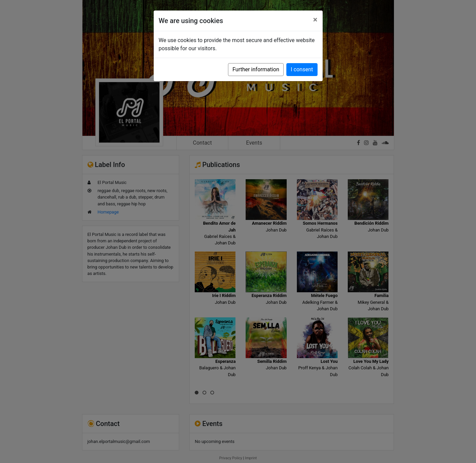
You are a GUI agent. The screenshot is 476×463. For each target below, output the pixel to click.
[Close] (315, 20)
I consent (302, 69)
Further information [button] (256, 69)
